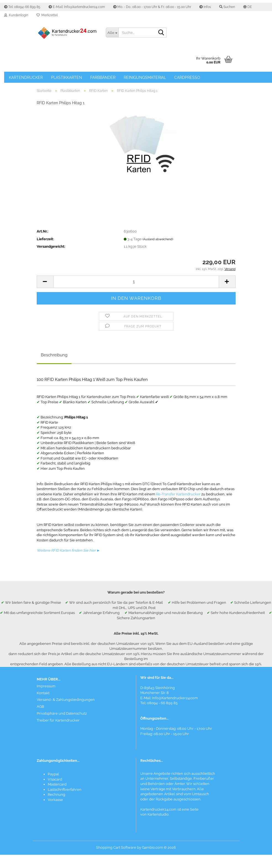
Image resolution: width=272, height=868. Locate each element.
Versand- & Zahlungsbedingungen (66, 700)
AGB (40, 707)
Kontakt (43, 693)
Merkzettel (47, 15)
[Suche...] (112, 33)
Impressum (46, 686)
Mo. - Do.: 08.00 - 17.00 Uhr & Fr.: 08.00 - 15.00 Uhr (152, 7)
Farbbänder (103, 78)
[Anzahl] (136, 282)
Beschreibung (54, 355)
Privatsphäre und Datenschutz (62, 713)
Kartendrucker (26, 78)
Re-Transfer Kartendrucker (178, 494)
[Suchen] (161, 33)
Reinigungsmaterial (145, 78)
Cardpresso (187, 78)
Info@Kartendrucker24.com (175, 698)
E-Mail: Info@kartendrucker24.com (77, 7)
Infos (205, 7)
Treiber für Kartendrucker (58, 720)
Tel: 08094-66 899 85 (22, 7)
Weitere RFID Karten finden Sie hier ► (68, 550)
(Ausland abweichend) (158, 239)
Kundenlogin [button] (16, 15)
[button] (248, 7)
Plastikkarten (67, 78)
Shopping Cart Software (116, 847)
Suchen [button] (227, 7)
